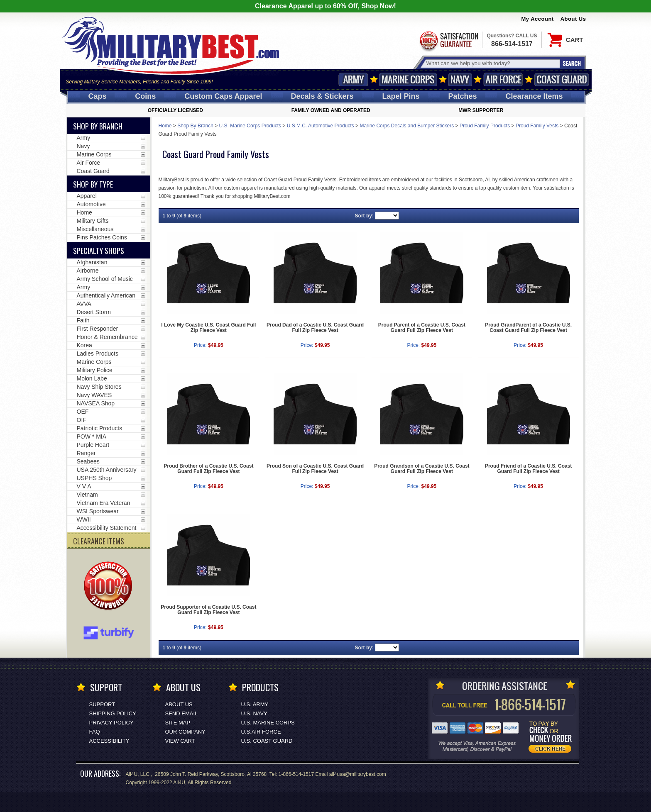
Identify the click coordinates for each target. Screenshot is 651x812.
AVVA (84, 304)
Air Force (503, 79)
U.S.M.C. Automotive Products (321, 126)
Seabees (88, 461)
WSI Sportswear (98, 511)
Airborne (88, 271)
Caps (97, 96)
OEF (83, 412)
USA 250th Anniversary (107, 470)
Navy (460, 79)
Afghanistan (92, 262)
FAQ (95, 732)
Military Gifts (93, 221)
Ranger (86, 453)
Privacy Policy (111, 723)
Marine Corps (408, 79)
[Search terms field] (492, 63)
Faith (83, 320)
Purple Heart (93, 445)
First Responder (98, 329)
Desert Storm (94, 312)
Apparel (87, 196)
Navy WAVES (94, 395)
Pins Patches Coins (102, 237)
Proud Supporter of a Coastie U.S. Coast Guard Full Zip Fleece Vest (208, 610)
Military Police (95, 370)
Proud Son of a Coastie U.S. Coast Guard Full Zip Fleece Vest (315, 469)
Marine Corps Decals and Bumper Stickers (407, 126)
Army (353, 79)
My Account (538, 19)
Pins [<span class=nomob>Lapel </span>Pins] (401, 96)
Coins (145, 96)
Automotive (91, 204)
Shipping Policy (113, 713)
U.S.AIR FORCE (261, 732)
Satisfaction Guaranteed (448, 40)
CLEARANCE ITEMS (99, 541)
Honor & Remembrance (107, 337)
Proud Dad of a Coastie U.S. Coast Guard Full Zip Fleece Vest (315, 328)
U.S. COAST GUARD (267, 741)
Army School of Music (105, 279)
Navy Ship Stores (99, 387)
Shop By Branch (195, 126)
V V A (84, 486)
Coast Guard (562, 79)
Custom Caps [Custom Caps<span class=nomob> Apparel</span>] (223, 96)
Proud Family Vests (537, 126)
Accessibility (109, 741)
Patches (462, 96)
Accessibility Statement (107, 528)
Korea (84, 345)
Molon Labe (92, 378)
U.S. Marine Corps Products (250, 126)
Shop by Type (93, 184)
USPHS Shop (94, 478)
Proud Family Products (485, 126)
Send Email (182, 713)
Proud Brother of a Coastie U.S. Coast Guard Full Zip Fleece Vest (208, 469)
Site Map (178, 723)
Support (102, 704)
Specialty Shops (99, 251)
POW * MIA (92, 436)
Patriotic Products (100, 428)
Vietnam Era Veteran (104, 503)
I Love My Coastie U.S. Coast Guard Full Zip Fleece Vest (208, 328)
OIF (82, 420)
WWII (84, 519)
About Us (573, 19)
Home (165, 126)
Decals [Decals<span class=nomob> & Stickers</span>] (322, 96)
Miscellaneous (95, 229)
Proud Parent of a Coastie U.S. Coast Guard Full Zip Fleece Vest (422, 328)
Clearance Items (534, 96)
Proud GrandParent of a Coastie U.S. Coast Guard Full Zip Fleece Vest (528, 328)
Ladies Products (98, 354)
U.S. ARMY (255, 704)
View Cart (180, 741)
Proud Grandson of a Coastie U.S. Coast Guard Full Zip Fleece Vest (422, 469)
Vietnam (87, 495)
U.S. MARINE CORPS (268, 723)
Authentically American (106, 295)
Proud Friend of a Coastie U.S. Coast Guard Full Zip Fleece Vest (528, 469)
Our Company (185, 732)
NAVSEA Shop (96, 403)
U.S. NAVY (254, 713)
